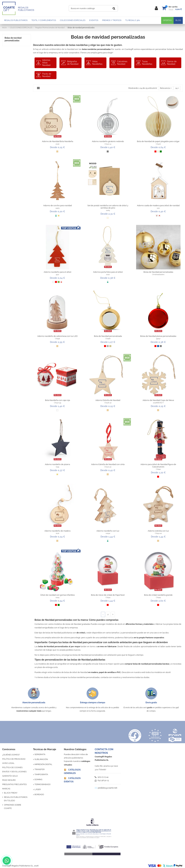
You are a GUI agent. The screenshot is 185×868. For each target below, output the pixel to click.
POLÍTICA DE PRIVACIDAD (14, 759)
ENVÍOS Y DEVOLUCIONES (14, 772)
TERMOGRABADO (43, 784)
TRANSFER (40, 769)
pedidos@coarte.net (108, 788)
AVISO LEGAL (8, 763)
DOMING (38, 779)
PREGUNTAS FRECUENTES (14, 784)
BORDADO (39, 794)
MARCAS (6, 789)
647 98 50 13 (102, 780)
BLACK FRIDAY (11, 793)
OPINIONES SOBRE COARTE (13, 807)
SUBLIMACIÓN (41, 759)
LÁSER (38, 789)
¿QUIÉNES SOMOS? (11, 755)
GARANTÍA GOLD (10, 776)
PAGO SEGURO (9, 780)
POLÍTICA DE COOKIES (12, 767)
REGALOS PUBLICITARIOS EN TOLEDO (16, 799)
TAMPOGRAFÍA (41, 774)
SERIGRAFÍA (40, 754)
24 (177, 88)
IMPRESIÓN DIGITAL (43, 764)
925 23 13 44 (102, 777)
